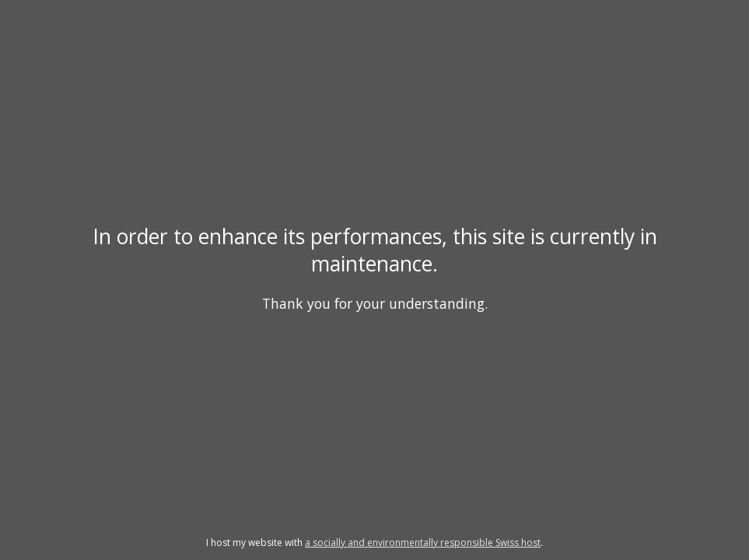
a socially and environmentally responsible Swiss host (423, 542)
